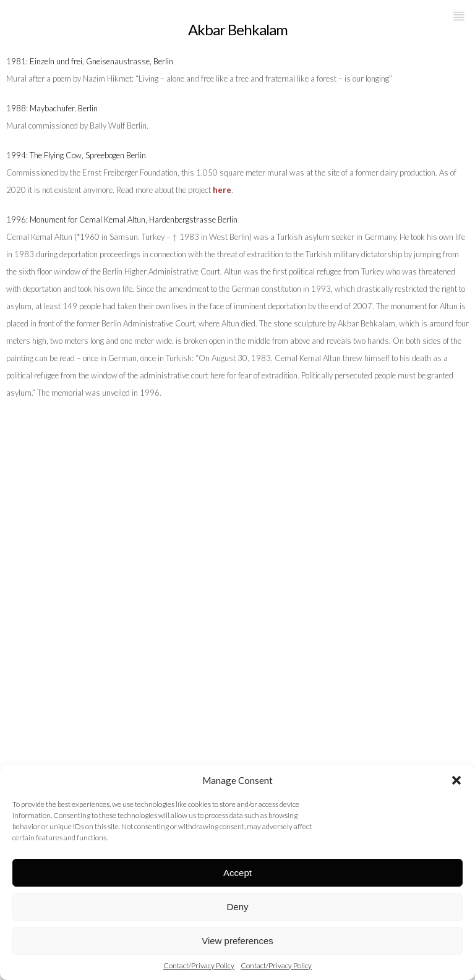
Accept (237, 873)
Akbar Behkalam (238, 29)
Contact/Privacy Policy (199, 965)
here (222, 190)
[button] (456, 780)
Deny (237, 907)
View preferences (237, 941)
